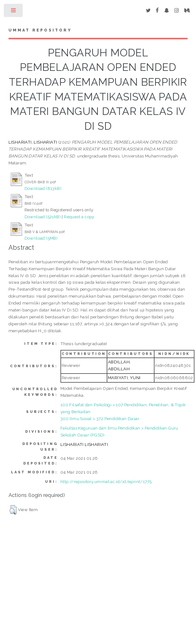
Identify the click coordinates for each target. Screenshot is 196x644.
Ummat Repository (40, 30)
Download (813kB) (43, 188)
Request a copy (79, 217)
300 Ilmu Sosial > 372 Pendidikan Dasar (100, 419)
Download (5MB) (41, 238)
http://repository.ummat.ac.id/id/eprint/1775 (106, 482)
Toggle (14, 12)
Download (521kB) (43, 217)
